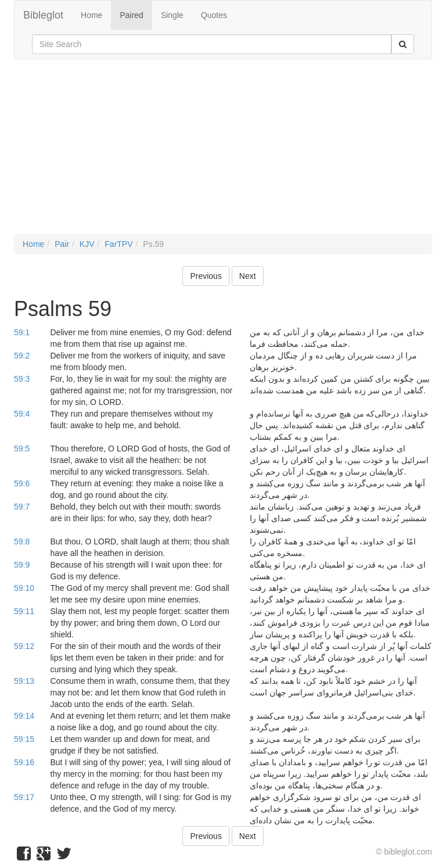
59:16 (24, 762)
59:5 (22, 449)
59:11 (24, 611)
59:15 (24, 739)
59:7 (22, 507)
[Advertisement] (223, 152)
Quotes (214, 15)
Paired (131, 15)
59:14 (24, 716)
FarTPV (118, 244)
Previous (206, 276)
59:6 (22, 483)
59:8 (22, 541)
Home (91, 15)
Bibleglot (43, 15)
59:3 (22, 379)
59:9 (22, 565)
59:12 (24, 646)
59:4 (22, 414)
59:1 (22, 332)
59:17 (24, 797)
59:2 (22, 356)
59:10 (24, 588)
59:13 (24, 681)
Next (248, 276)
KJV (87, 244)
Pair (62, 244)
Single (172, 15)
